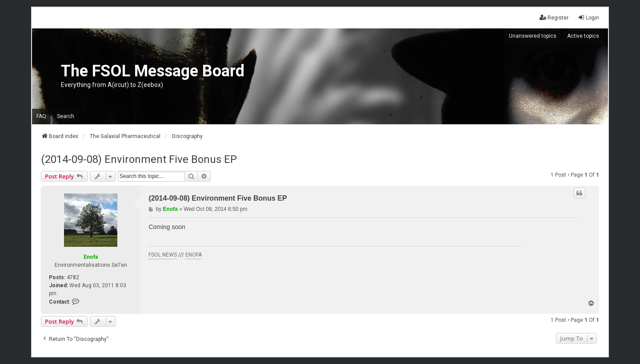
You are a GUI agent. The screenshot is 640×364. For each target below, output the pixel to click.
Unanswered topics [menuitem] (533, 36)
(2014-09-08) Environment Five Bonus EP (139, 159)
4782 (73, 277)
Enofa (91, 257)
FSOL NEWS (163, 255)
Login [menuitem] (588, 18)
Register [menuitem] (554, 18)
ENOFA (194, 255)
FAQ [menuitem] (41, 116)
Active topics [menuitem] (583, 36)
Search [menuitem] (66, 116)
